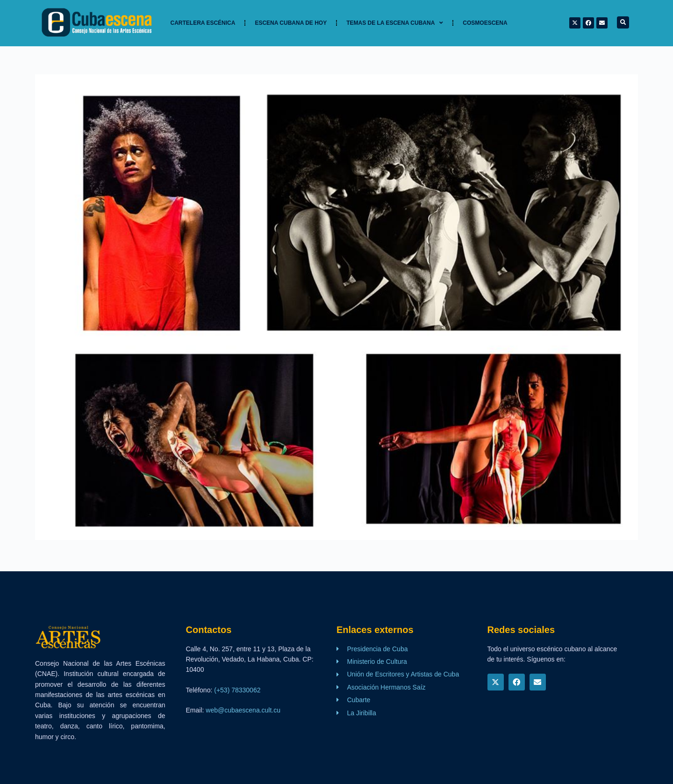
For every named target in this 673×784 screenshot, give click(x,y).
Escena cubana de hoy (291, 23)
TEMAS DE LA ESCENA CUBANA (395, 23)
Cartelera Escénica (203, 23)
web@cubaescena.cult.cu (243, 710)
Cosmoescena (485, 23)
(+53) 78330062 (237, 690)
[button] (623, 22)
